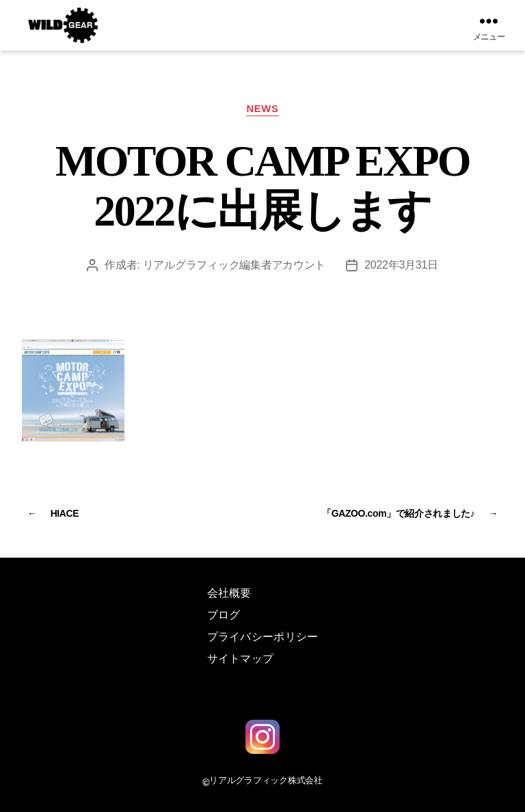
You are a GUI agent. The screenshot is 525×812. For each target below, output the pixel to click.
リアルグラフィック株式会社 (266, 780)
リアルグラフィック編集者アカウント (234, 265)
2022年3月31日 (401, 265)
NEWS (262, 108)
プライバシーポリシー (263, 637)
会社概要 (229, 593)
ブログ (224, 615)
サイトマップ (241, 659)
